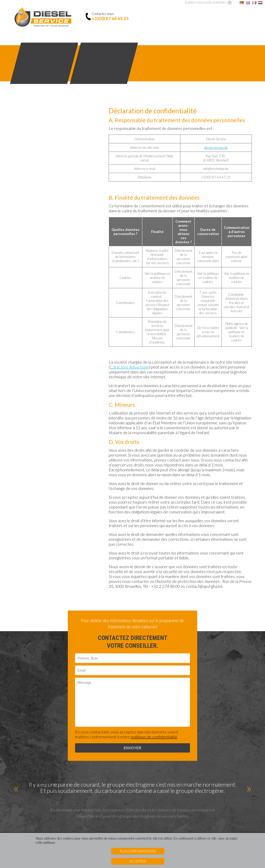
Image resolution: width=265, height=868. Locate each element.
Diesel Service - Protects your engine (43, 17)
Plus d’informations (138, 851)
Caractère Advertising (129, 367)
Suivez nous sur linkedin (205, 2)
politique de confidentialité (154, 744)
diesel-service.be (216, 147)
